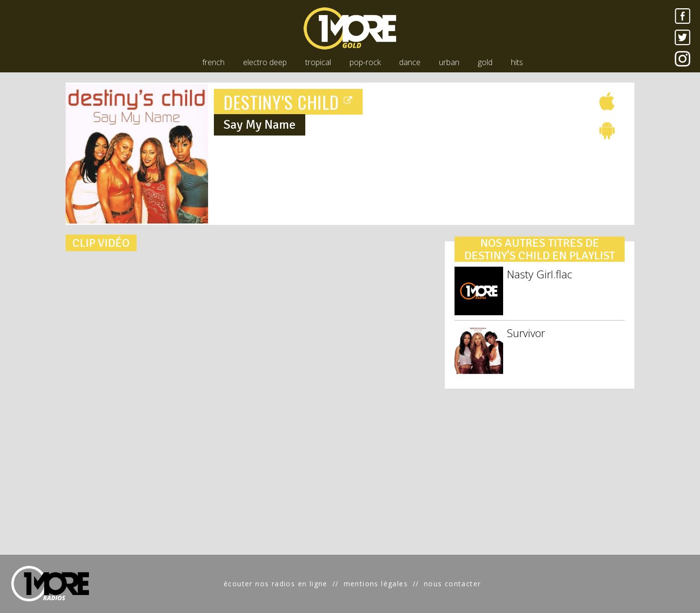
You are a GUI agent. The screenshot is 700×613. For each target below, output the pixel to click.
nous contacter (453, 584)
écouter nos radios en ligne (276, 584)
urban (449, 62)
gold (485, 62)
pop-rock (365, 62)
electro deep (265, 62)
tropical (318, 62)
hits (517, 62)
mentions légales (376, 584)
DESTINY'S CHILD (288, 102)
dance (410, 62)
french (213, 62)
